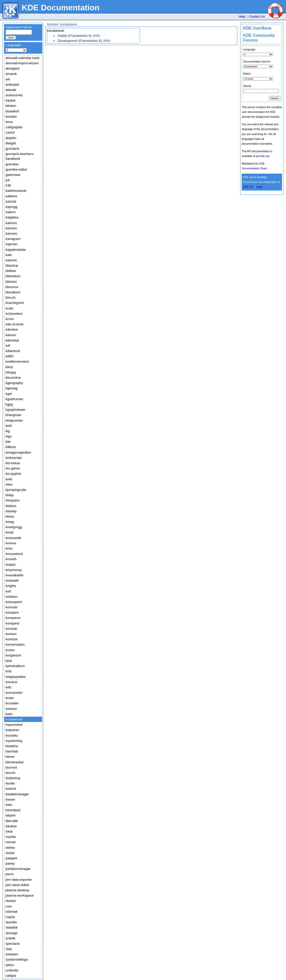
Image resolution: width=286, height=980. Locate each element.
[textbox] (19, 32)
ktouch (10, 773)
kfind (9, 367)
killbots (11, 447)
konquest (12, 623)
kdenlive (12, 329)
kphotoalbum (15, 666)
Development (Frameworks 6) (80, 41)
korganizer (13, 655)
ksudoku (12, 735)
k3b (8, 185)
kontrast (11, 639)
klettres (11, 506)
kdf (8, 346)
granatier (12, 164)
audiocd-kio (14, 95)
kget (9, 394)
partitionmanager (18, 869)
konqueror (13, 618)
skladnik (12, 927)
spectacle (13, 944)
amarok (11, 74)
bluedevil (12, 111)
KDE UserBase (257, 28)
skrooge (11, 933)
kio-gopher (13, 474)
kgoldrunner (14, 399)
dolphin (11, 138)
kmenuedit (13, 538)
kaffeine (11, 196)
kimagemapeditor (18, 452)
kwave (10, 799)
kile (8, 442)
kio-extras (13, 463)
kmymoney (14, 570)
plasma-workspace (20, 895)
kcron (10, 319)
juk (8, 180)
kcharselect (14, 314)
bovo (9, 122)
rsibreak (11, 912)
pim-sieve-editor (17, 885)
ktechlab (12, 751)
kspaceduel (14, 725)
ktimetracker (15, 762)
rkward (11, 901)
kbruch (11, 297)
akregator (13, 68)
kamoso (11, 233)
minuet (11, 842)
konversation (15, 644)
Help (242, 17)
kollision (11, 597)
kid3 (9, 426)
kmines (11, 543)
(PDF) (97, 36)
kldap (10, 495)
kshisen (11, 709)
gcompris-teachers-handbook (20, 156)
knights (11, 586)
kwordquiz (13, 810)
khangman (13, 415)
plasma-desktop (17, 890)
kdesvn (11, 335)
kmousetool (14, 554)
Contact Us (257, 17)
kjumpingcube (16, 490)
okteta (10, 848)
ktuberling (13, 778)
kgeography (14, 383)
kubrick (11, 789)
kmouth (11, 559)
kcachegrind (15, 303)
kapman (11, 244)
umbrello (12, 970)
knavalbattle (14, 575)
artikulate (12, 85)
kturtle (10, 783)
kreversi (11, 682)
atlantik (11, 90)
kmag (10, 522)
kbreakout (13, 292)
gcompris (12, 149)
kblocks (11, 282)
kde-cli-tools (14, 324)
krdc (9, 671)
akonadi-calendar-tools (23, 58)
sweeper (12, 954)
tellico (10, 965)
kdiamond (13, 351)
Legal (259, 187)
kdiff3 (10, 356)
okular (10, 853)
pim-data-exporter (19, 880)
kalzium (11, 223)
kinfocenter (14, 458)
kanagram (13, 239)
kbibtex (11, 271)
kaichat (11, 201)
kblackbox (13, 276)
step (9, 949)
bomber (11, 117)
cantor (10, 132)
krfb (8, 687)
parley (10, 863)
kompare (12, 612)
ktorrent (11, 767)
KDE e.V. (248, 187)
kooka (10, 650)
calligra (11, 976)
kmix (9, 548)
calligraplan (14, 127)
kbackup (12, 265)
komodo (11, 607)
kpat (9, 661)
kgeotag (11, 388)
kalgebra (12, 217)
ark (8, 79)
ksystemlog (14, 741)
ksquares (12, 730)
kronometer (14, 693)
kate (9, 255)
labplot (10, 815)
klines (10, 516)
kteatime (12, 746)
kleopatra (12, 500)
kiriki (9, 479)
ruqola (10, 917)
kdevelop (12, 340)
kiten (9, 484)
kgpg (9, 404)
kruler (10, 698)
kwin (9, 805)
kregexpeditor (16, 677)
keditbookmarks (17, 361)
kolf (8, 591)
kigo (9, 436)
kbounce (12, 287)
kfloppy (11, 372)
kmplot (10, 565)
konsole (11, 629)
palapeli (11, 858)
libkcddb (12, 821)
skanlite (11, 922)
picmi (9, 874)
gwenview (13, 175)
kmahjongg (14, 527)
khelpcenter (14, 420)
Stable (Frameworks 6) (75, 36)
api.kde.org (263, 156)
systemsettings (17, 959)
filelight (11, 143)
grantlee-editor (16, 169)
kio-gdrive (13, 468)
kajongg (11, 207)
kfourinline (13, 378)
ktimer (10, 757)
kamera (11, 228)
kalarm (11, 212)
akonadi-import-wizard (22, 63)
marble (11, 837)
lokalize (11, 826)
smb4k (10, 938)
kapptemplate (16, 250)
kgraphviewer (15, 410)
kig (8, 431)
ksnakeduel (14, 719)
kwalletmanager (17, 794)
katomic (11, 260)
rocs (9, 906)
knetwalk (12, 580)
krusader (12, 703)
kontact (11, 634)
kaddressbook (16, 191)
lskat (9, 831)
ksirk (9, 714)
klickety (11, 511)
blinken (11, 106)
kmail (9, 532)
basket (10, 100)
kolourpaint (14, 602)
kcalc (9, 308)
